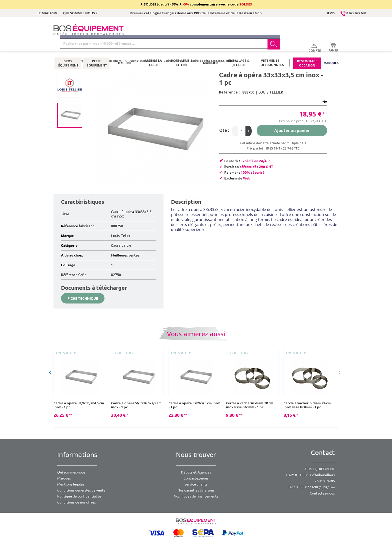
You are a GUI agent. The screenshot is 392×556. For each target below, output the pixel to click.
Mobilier (210, 49)
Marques (331, 49)
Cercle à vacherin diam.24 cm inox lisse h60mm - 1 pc (307, 405)
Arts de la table (153, 49)
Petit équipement (96, 49)
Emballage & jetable (239, 49)
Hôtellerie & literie (182, 49)
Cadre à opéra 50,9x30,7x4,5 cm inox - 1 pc (79, 405)
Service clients (196, 484)
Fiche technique (83, 298)
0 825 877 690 (353, 13)
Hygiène (125, 49)
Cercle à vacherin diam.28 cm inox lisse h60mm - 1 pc (250, 405)
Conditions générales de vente (81, 490)
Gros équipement (68, 49)
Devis (330, 13)
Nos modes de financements (196, 496)
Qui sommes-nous (71, 472)
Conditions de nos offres (76, 502)
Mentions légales (71, 484)
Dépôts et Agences (196, 472)
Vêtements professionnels (270, 49)
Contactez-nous (196, 478)
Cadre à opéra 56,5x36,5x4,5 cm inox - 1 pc (136, 405)
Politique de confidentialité (79, 496)
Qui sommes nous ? (80, 13)
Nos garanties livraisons (196, 490)
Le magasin (47, 13)
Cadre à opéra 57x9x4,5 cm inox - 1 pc (194, 405)
